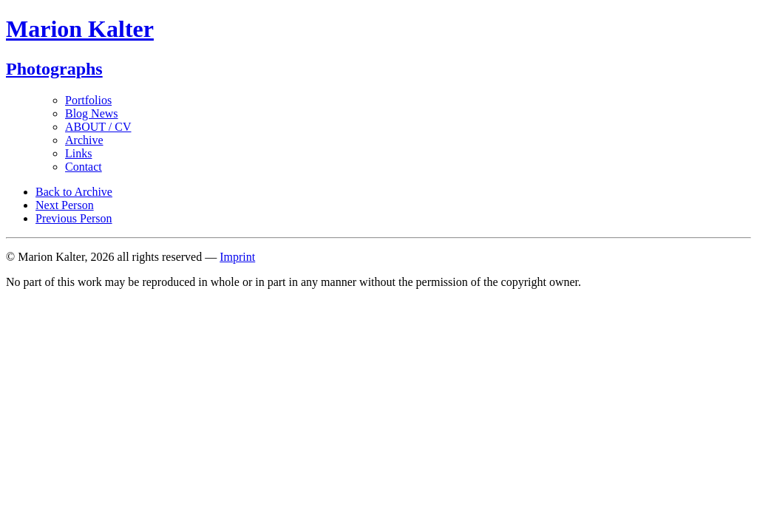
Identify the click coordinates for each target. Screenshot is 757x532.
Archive (84, 140)
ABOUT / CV (98, 127)
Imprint (237, 257)
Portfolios (88, 100)
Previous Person (74, 218)
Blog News (92, 113)
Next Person (65, 205)
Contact (84, 167)
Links (78, 153)
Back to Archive (74, 192)
